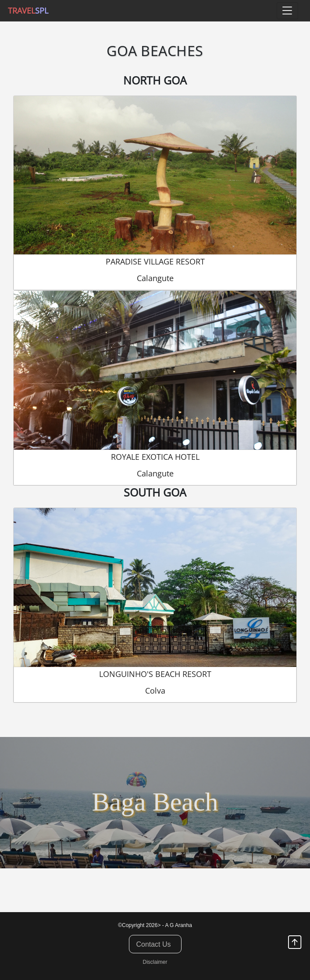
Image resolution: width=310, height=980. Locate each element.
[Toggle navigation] (287, 11)
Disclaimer (155, 962)
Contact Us (153, 944)
